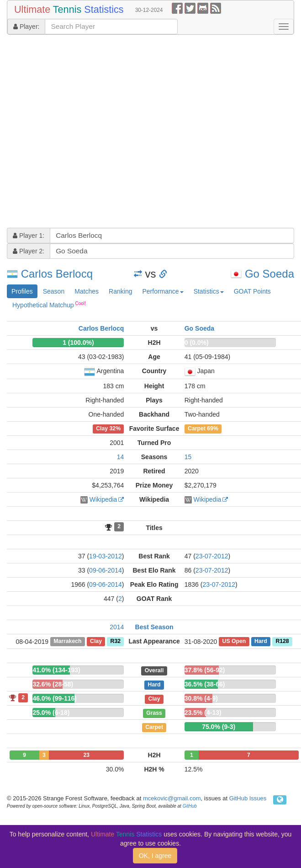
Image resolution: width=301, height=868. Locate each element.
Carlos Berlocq (57, 274)
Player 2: (29, 251)
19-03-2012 (106, 556)
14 (121, 457)
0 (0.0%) (197, 343)
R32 (116, 642)
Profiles (22, 291)
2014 (117, 627)
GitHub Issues (248, 798)
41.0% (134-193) (56, 670)
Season (54, 291)
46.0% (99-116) (55, 698)
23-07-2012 (212, 556)
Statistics (209, 291)
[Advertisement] (88, 132)
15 (188, 457)
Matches (87, 291)
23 (87, 755)
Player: (26, 27)
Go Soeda (269, 274)
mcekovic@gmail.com (172, 798)
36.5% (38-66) (205, 684)
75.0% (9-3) (219, 727)
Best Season (154, 627)
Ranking (120, 291)
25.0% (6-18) (51, 713)
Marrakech (67, 642)
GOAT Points (252, 291)
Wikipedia (103, 499)
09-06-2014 (106, 570)
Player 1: (29, 236)
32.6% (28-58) (53, 684)
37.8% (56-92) (205, 670)
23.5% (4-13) (203, 713)
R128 (282, 642)
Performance (163, 291)
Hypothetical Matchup (49, 305)
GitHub (190, 806)
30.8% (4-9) (201, 698)
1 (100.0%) (78, 343)
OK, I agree (155, 856)
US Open (234, 642)
